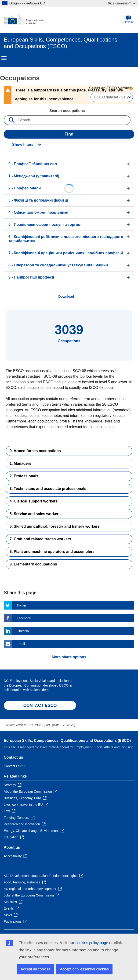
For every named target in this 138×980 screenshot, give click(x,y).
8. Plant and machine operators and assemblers (52, 552)
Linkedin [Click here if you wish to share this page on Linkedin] (23, 631)
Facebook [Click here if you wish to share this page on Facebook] (24, 618)
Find (69, 134)
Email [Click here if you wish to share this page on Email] (21, 644)
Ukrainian (128, 19)
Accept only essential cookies (84, 969)
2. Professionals (24, 476)
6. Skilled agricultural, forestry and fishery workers (55, 526)
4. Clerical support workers (34, 501)
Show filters (23, 145)
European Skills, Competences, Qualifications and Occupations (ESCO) (67, 741)
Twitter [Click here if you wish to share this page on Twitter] (21, 605)
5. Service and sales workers (35, 514)
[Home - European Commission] (26, 20)
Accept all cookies (36, 969)
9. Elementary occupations (33, 564)
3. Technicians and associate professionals (48, 489)
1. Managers (20, 463)
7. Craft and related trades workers (40, 539)
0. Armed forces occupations (35, 451)
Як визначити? (122, 3)
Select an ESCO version (110, 88)
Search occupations (67, 111)
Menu (4, 58)
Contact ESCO (15, 766)
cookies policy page (92, 943)
